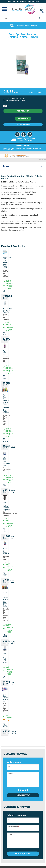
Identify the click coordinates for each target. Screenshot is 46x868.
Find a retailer (23, 119)
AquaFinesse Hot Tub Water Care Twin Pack (5, 263)
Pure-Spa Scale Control (5, 551)
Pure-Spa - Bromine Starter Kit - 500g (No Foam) (5, 600)
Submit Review (23, 795)
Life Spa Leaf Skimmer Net (5, 462)
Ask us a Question (23, 124)
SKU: (31, 93)
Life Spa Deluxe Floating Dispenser (5, 506)
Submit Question (23, 854)
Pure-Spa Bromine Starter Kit (5, 698)
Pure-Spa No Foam (5, 354)
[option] (23, 26)
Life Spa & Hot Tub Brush (5, 658)
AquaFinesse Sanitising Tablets (5, 310)
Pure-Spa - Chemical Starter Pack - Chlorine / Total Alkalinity (5, 404)
